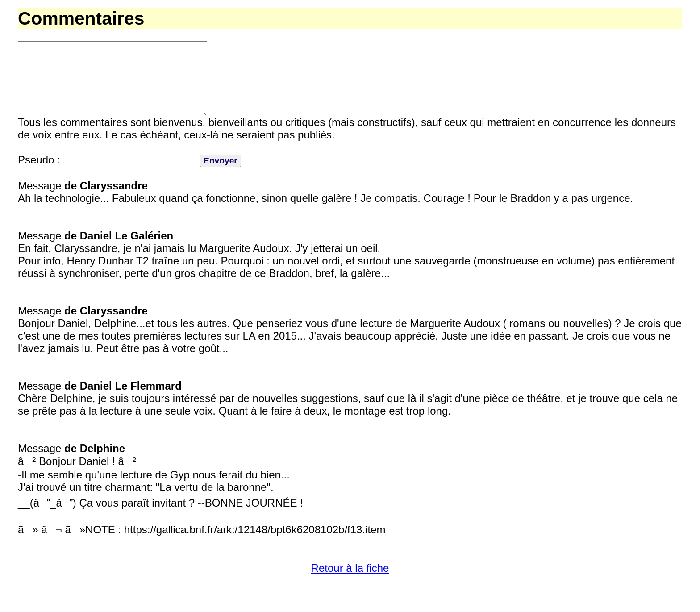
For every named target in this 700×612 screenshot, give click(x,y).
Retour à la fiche (350, 584)
